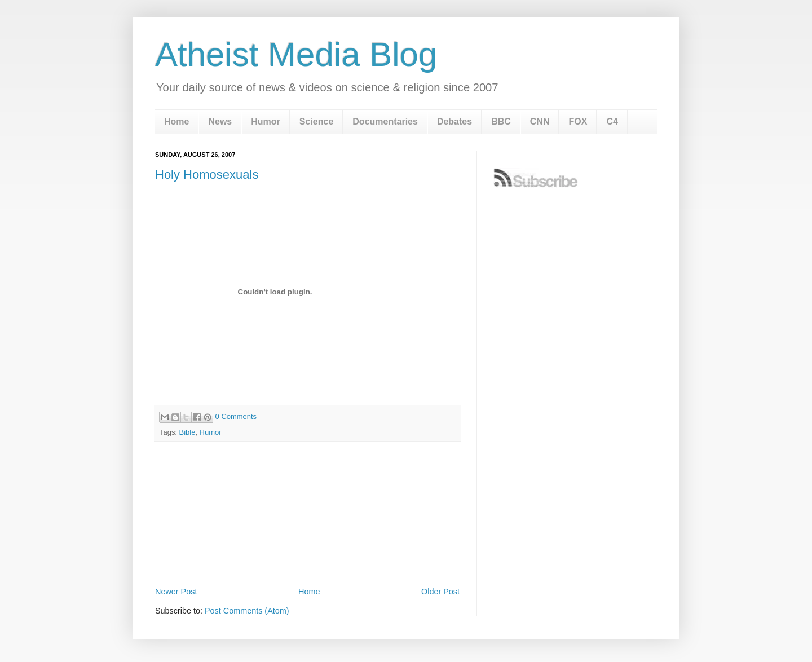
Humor (266, 122)
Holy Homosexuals (207, 175)
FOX (578, 122)
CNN (540, 122)
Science (316, 122)
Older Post (440, 592)
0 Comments (236, 416)
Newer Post (176, 592)
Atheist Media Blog (296, 54)
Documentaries (385, 122)
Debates (454, 122)
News (220, 122)
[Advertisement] (307, 553)
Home (176, 122)
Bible (187, 432)
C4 (612, 122)
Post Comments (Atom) (247, 611)
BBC (501, 122)
